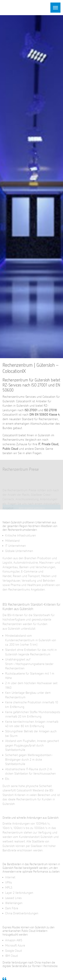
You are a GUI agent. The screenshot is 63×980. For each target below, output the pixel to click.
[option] (32, 187)
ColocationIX (24, 7)
